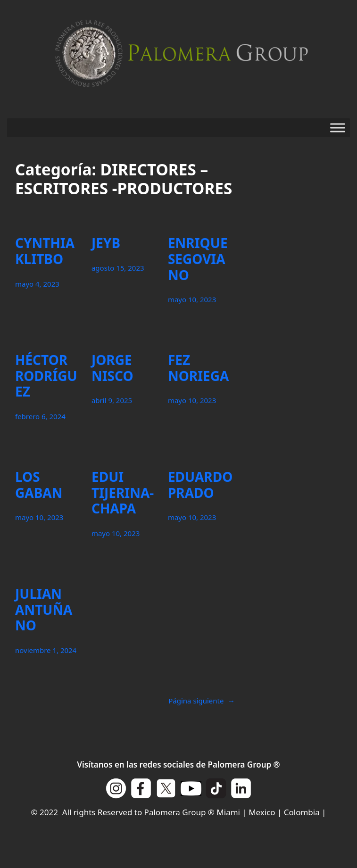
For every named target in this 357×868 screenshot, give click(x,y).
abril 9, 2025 (112, 400)
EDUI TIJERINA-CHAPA (123, 493)
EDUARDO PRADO (200, 485)
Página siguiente (202, 701)
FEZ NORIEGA (199, 368)
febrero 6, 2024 (40, 416)
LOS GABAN (39, 485)
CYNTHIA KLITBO (45, 251)
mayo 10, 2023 (192, 299)
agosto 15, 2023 (118, 268)
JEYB (106, 243)
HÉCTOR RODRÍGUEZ (46, 376)
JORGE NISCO (112, 368)
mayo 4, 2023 (37, 284)
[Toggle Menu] (338, 128)
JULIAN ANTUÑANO (44, 610)
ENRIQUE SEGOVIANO (198, 259)
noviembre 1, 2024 (46, 650)
